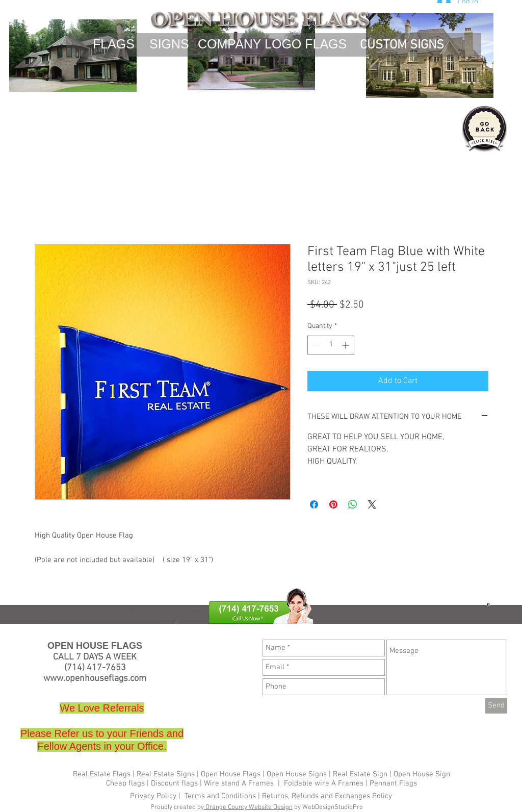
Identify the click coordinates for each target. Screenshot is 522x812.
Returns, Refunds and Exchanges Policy (327, 796)
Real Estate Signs (166, 774)
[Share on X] (372, 504)
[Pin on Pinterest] (333, 504)
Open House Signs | (299, 774)
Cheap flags (52, 612)
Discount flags (174, 783)
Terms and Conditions (220, 796)
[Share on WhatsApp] (353, 504)
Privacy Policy (154, 796)
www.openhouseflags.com (95, 679)
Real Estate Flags (102, 774)
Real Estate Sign (359, 774)
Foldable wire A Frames (324, 783)
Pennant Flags (393, 783)
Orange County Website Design (248, 807)
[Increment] (346, 345)
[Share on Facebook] (314, 504)
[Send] (496, 706)
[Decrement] (315, 345)
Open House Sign (422, 774)
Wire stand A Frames (165, 612)
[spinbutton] (331, 345)
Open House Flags (231, 774)
